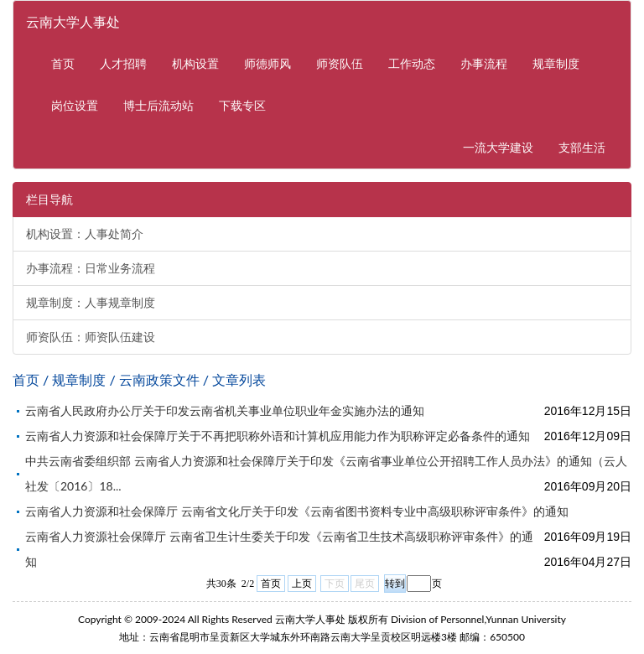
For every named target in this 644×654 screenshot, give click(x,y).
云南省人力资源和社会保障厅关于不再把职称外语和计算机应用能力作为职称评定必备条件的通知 (278, 436)
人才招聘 (123, 63)
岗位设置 (75, 105)
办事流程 (484, 63)
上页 (302, 584)
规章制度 (556, 63)
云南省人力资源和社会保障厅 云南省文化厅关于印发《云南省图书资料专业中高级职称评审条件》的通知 (297, 511)
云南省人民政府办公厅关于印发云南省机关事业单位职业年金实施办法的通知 (225, 410)
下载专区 (242, 105)
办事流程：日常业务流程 (91, 268)
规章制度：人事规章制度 (91, 303)
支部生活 (582, 147)
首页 (63, 63)
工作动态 (412, 63)
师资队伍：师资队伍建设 (91, 337)
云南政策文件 (159, 379)
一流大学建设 (504, 146)
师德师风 (267, 63)
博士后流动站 (158, 105)
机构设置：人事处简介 (85, 234)
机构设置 (195, 63)
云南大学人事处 (73, 21)
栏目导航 (49, 200)
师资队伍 (340, 63)
